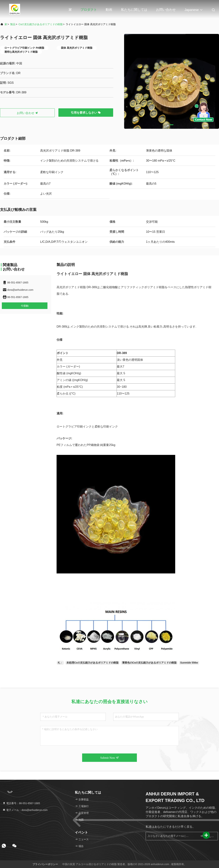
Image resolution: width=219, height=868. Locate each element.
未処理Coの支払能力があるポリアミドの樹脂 (92, 663)
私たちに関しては (134, 10)
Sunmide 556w (189, 663)
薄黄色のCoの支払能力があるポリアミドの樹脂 (149, 663)
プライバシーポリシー (45, 864)
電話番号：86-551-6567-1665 (21, 803)
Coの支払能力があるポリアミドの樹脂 (41, 24)
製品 (13, 24)
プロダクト (89, 10)
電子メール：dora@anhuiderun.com (25, 810)
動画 (109, 10)
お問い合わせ (166, 10)
